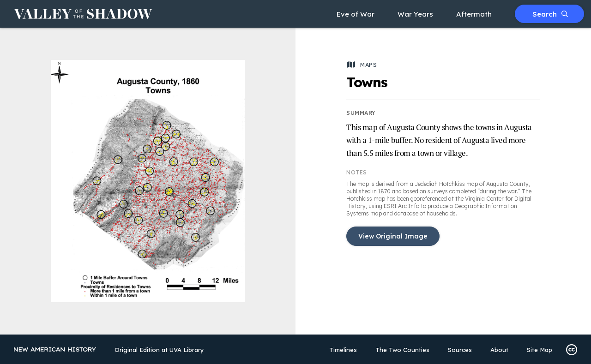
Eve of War (356, 14)
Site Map (540, 350)
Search (550, 14)
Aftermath (474, 14)
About (499, 350)
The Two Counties (402, 350)
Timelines (343, 350)
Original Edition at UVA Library (159, 350)
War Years (415, 14)
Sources (460, 350)
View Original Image (393, 236)
